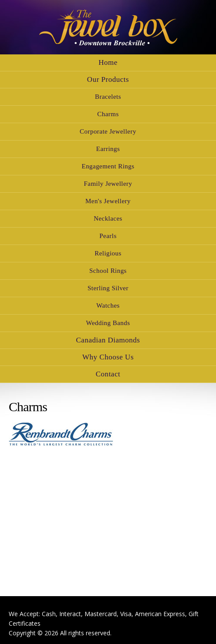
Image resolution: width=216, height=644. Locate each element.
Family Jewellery (108, 184)
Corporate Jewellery (108, 131)
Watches (108, 305)
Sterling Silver (108, 288)
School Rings (108, 271)
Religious (108, 253)
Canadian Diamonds (108, 340)
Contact (108, 374)
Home (108, 62)
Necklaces (108, 218)
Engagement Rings (108, 166)
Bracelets (108, 97)
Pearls (108, 236)
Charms (108, 114)
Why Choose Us (108, 357)
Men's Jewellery (108, 201)
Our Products (108, 79)
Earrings (108, 149)
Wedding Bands (108, 323)
